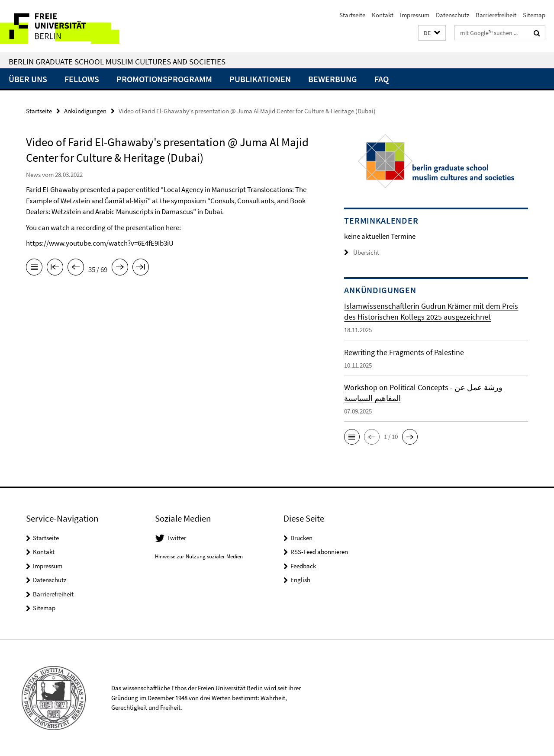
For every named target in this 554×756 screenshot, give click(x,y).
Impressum (415, 15)
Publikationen (260, 79)
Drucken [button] (301, 538)
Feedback (303, 566)
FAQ (382, 79)
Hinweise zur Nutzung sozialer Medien (199, 556)
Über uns (28, 79)
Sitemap (534, 15)
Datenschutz (453, 15)
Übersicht (362, 252)
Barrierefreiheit (496, 15)
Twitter (177, 538)
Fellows (82, 79)
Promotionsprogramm (164, 79)
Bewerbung (333, 79)
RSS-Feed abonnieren (319, 552)
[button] (432, 33)
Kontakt (383, 15)
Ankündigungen (85, 111)
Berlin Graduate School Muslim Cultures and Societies (117, 61)
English (300, 580)
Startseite (352, 15)
